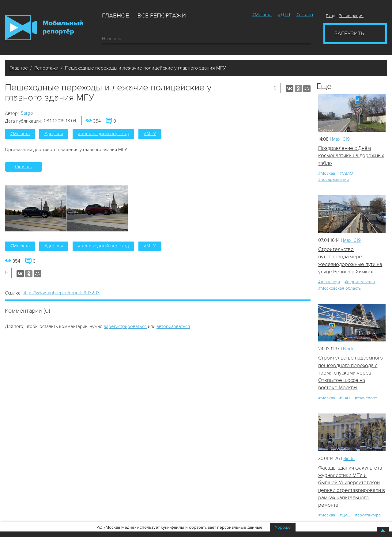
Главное (115, 16)
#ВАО (345, 398)
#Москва (262, 15)
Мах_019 (341, 139)
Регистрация (351, 16)
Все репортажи (162, 16)
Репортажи (46, 68)
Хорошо (283, 527)
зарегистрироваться (125, 326)
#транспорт (329, 282)
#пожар (305, 15)
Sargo (27, 113)
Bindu (349, 349)
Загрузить (349, 33)
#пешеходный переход (103, 134)
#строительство (360, 282)
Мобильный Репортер (44, 28)
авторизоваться (173, 326)
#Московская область (339, 288)
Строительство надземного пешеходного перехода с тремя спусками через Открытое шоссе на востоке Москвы (351, 373)
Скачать (24, 167)
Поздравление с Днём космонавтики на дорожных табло (351, 156)
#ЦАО (345, 515)
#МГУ (150, 134)
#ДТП (284, 15)
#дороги (54, 134)
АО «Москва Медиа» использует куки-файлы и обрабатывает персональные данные (180, 527)
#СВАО (346, 173)
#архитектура (368, 515)
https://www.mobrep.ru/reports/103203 (61, 293)
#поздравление (334, 179)
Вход (331, 16)
